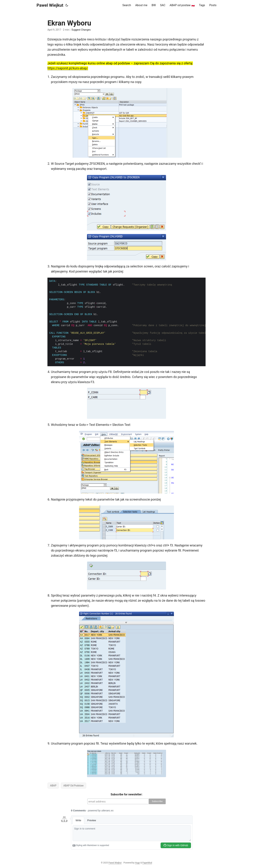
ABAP (53, 786)
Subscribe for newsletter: (127, 794)
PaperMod (147, 863)
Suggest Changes (81, 30)
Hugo (137, 863)
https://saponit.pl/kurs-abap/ (68, 68)
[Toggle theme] (67, 5)
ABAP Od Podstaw (74, 786)
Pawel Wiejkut (50, 5)
